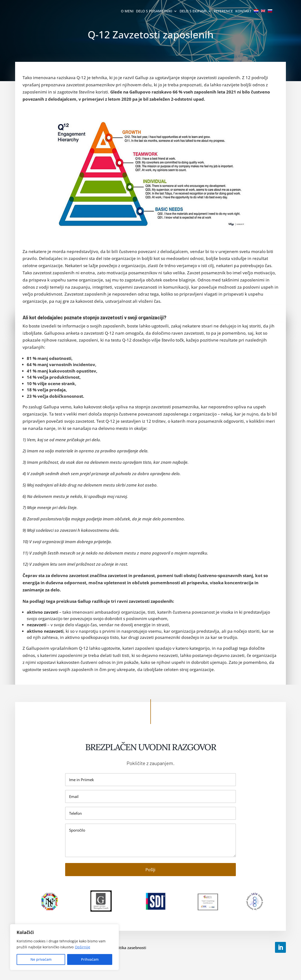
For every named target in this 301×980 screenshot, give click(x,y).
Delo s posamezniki (154, 11)
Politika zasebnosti (130, 948)
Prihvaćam (90, 959)
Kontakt (243, 11)
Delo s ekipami (193, 11)
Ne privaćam (41, 959)
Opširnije (82, 947)
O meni (127, 11)
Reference (223, 11)
